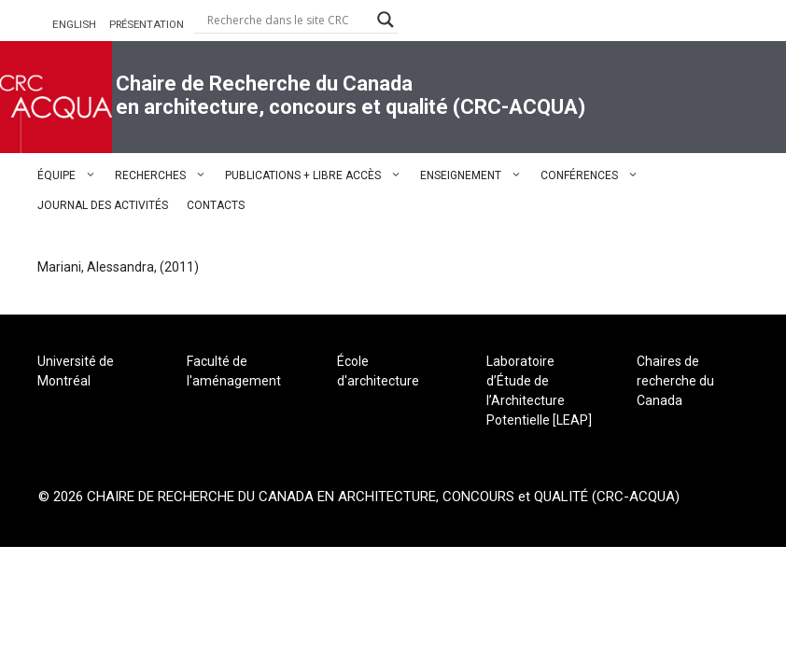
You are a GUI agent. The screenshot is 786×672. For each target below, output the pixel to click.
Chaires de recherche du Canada (675, 381)
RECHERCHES (165, 175)
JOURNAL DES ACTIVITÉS (103, 205)
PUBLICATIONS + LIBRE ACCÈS (318, 175)
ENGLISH (74, 24)
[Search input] (288, 20)
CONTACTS (216, 205)
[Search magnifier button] (386, 20)
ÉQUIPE (71, 175)
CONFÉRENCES (594, 175)
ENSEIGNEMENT (476, 175)
